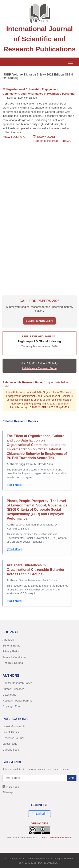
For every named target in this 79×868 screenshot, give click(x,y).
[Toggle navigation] (71, 62)
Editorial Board (11, 646)
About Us (8, 640)
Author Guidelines (13, 689)
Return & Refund (13, 663)
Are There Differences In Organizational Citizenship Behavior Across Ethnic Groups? (36, 570)
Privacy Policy (11, 651)
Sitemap (8, 792)
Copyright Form (12, 706)
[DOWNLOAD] (46, 137)
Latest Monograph (14, 726)
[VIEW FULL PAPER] (15, 137)
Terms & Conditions (14, 657)
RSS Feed (11, 787)
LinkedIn (39, 814)
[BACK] (67, 141)
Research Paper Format (17, 701)
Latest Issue (10, 744)
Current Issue (11, 750)
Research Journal (13, 738)
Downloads (9, 695)
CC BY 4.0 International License (55, 838)
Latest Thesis (11, 732)
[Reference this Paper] (46, 141)
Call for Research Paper (17, 683)
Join (72, 778)
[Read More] (14, 485)
